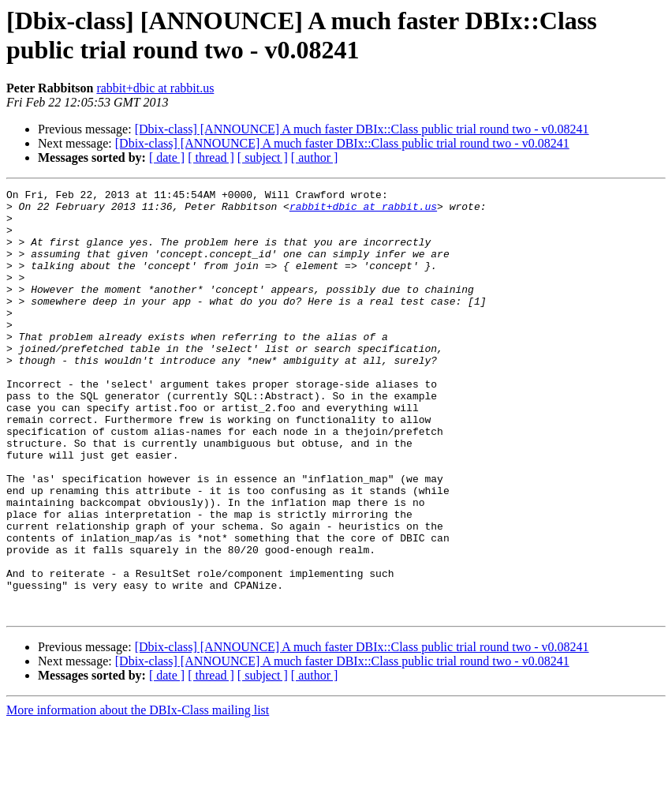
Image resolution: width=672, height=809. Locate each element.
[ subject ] (263, 157)
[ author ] (315, 157)
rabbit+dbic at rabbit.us (155, 88)
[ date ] (167, 157)
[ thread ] (211, 157)
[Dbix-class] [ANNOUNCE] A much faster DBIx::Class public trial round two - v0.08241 (362, 129)
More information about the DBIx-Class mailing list (138, 795)
